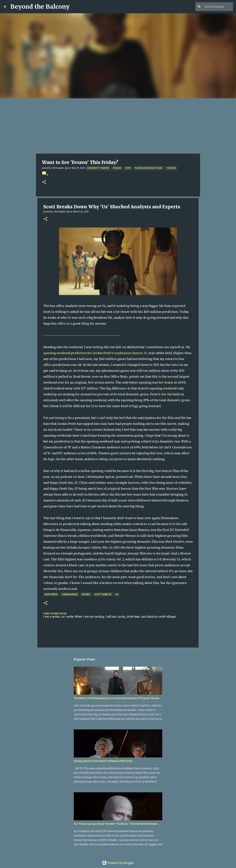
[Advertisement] (118, 126)
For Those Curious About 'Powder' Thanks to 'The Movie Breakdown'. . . (117, 824)
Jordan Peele (70, 594)
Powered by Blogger (118, 863)
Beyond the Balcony (40, 7)
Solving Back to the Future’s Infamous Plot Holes (103, 761)
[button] (44, 182)
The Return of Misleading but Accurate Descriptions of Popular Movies (117, 698)
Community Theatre (98, 168)
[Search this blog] (214, 7)
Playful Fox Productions (149, 168)
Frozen (117, 168)
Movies (86, 594)
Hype (128, 168)
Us (117, 594)
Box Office (51, 594)
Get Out (167, 394)
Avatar (169, 382)
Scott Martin (103, 594)
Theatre (171, 168)
